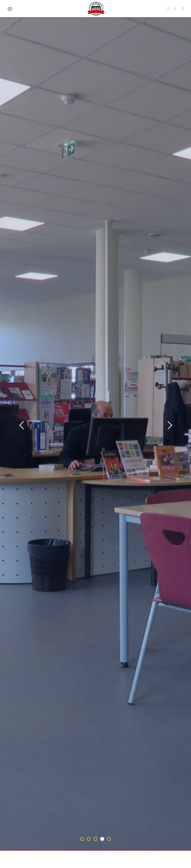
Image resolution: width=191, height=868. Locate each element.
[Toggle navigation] (10, 9)
